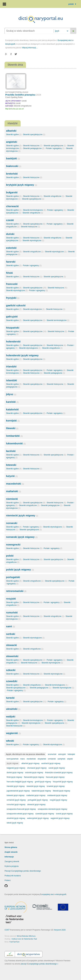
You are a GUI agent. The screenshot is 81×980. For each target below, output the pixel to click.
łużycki (12, 476)
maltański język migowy (36, 795)
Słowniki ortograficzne (54, 196)
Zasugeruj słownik (12, 861)
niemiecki (12, 499)
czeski (10, 220)
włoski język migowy (15, 823)
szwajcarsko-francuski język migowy (21, 809)
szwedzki (12, 681)
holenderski (13, 342)
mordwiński (31, 759)
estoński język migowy (34, 773)
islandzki (12, 380)
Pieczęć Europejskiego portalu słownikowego (23, 871)
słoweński (12, 656)
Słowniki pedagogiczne (34, 148)
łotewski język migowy (16, 795)
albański (11, 131)
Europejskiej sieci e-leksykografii (53, 894)
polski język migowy (20, 570)
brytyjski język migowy (22, 185)
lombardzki (14, 436)
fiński (9, 273)
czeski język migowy (57, 768)
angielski (12, 142)
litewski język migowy (62, 791)
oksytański (42, 759)
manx (23, 759)
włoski (10, 741)
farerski (11, 262)
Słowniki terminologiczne (34, 210)
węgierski (13, 733)
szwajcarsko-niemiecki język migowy (52, 809)
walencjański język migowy (38, 818)
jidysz (11, 394)
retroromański (16, 591)
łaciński (11, 451)
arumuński (52, 754)
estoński (11, 248)
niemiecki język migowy (22, 516)
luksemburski (16, 443)
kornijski (13, 421)
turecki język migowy (64, 814)
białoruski (14, 166)
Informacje (9, 857)
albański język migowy (30, 763)
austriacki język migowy (51, 763)
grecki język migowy (43, 782)
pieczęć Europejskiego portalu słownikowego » (39, 964)
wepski (70, 759)
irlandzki (11, 367)
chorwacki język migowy (37, 768)
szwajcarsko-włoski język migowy (20, 814)
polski (72, 4)
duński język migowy (15, 773)
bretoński (12, 174)
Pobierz (8, 880)
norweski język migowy (22, 537)
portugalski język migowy (38, 800)
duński (10, 234)
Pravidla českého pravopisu (23, 95)
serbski (11, 634)
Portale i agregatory (55, 148)
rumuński (12, 613)
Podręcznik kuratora (13, 876)
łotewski (11, 465)
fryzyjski (13, 298)
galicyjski (12, 317)
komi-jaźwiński (13, 759)
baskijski (13, 158)
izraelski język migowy (56, 786)
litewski (12, 428)
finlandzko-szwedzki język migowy (59, 773)
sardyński (62, 759)
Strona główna (11, 847)
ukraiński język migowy (16, 818)
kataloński (12, 410)
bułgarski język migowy (16, 768)
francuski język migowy (55, 777)
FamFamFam (14, 942)
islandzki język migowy (36, 786)
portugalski (13, 577)
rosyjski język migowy (58, 800)
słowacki (11, 645)
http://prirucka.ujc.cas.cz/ (14, 109)
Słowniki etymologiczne (33, 241)
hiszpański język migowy (63, 782)
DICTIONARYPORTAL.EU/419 (17, 92)
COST (7, 930)
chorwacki (12, 206)
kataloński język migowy (41, 791)
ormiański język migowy (16, 800)
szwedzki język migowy (45, 814)
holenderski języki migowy (22, 355)
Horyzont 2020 (60, 930)
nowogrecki (13, 545)
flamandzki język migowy (34, 777)
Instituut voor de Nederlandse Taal (24, 939)
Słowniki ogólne (14, 134)
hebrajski (71, 754)
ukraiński (13, 709)
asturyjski (62, 754)
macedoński (15, 484)
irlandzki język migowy (16, 786)
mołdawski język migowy (57, 795)
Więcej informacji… (30, 48)
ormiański (52, 759)
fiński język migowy (14, 777)
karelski (12, 402)
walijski (11, 717)
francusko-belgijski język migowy (20, 782)
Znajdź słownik (11, 852)
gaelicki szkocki (16, 305)
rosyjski (11, 599)
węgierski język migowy (60, 818)
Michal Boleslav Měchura (26, 936)
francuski (12, 284)
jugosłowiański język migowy (18, 791)
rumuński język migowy (16, 805)
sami (10, 626)
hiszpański (13, 328)
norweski (12, 523)
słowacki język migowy (36, 805)
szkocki (11, 670)
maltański (13, 491)
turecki (10, 698)
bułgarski (12, 192)
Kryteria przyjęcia (12, 866)
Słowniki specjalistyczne (34, 134)
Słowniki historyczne (32, 146)
